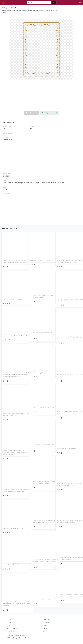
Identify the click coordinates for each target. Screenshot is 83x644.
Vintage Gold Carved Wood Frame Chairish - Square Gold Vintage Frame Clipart (41, 482)
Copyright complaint (49, 113)
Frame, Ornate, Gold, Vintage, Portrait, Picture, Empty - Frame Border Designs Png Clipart (14, 260)
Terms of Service (13, 628)
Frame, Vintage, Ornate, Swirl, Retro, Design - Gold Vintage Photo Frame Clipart (67, 260)
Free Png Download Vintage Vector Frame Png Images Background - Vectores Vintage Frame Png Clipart (13, 602)
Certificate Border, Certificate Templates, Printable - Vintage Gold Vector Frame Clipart (15, 334)
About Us (10, 619)
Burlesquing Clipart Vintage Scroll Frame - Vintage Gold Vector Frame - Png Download (42, 332)
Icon (44, 631)
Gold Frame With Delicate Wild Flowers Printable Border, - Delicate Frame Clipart (14, 563)
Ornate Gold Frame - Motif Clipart (66, 447)
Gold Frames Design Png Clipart (12, 297)
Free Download (32, 113)
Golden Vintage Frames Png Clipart (40, 259)
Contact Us (11, 622)
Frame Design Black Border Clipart (13, 526)
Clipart (45, 625)
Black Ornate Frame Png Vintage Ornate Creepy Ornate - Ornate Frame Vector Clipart (15, 489)
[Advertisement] (41, 96)
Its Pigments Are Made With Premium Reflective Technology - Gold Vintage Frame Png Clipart (68, 594)
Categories (47, 619)
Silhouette (46, 628)
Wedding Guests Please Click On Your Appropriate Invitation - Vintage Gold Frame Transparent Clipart (14, 451)
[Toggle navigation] (80, 3)
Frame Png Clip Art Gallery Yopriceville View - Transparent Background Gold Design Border (41, 521)
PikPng (5, 8)
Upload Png (47, 622)
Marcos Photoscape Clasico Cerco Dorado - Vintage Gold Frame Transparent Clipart (40, 598)
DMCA (9, 625)
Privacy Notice (12, 631)
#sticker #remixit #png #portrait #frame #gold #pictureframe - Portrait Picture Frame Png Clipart (41, 559)
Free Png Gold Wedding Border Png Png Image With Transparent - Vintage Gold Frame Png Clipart (68, 336)
